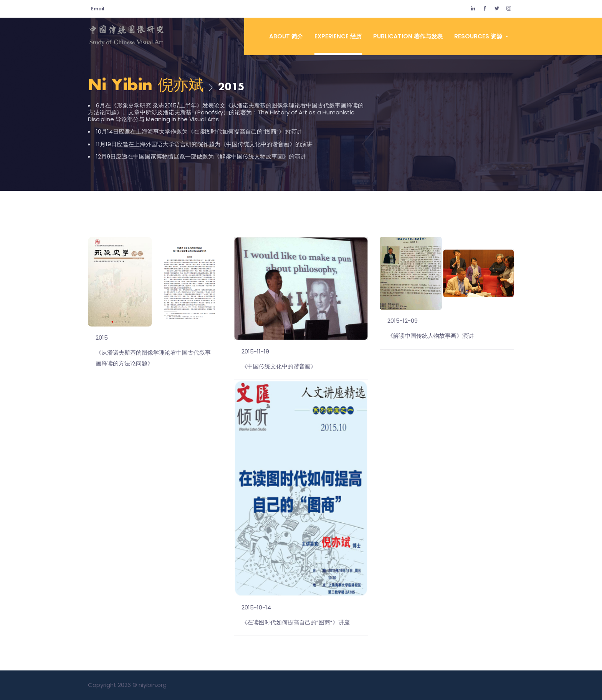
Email (98, 9)
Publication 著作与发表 (408, 36)
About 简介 (286, 36)
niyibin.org (153, 685)
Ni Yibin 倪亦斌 (146, 86)
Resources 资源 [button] (479, 36)
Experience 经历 (338, 36)
